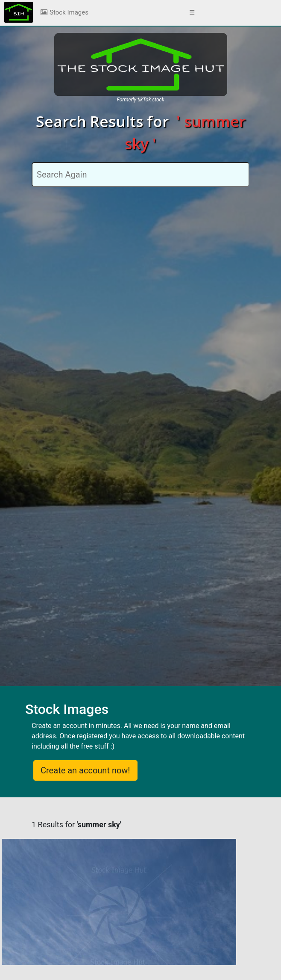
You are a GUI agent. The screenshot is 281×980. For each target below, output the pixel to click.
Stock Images (64, 12)
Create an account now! (85, 770)
